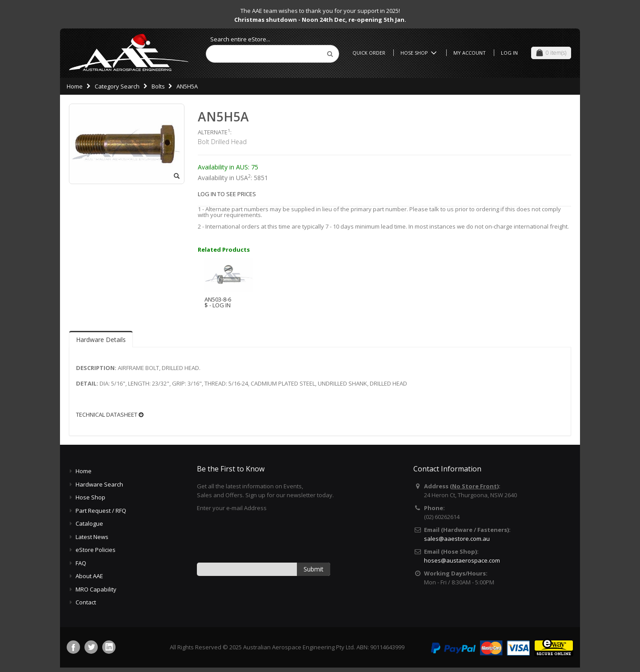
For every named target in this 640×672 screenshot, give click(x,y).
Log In (509, 53)
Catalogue (89, 523)
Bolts (158, 86)
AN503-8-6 (218, 299)
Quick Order (369, 53)
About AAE (89, 576)
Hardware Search (99, 484)
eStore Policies (96, 550)
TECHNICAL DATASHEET (110, 415)
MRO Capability (96, 589)
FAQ (81, 563)
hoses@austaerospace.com (462, 560)
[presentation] (264, 537)
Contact (86, 602)
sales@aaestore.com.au (457, 539)
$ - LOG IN (218, 305)
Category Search (117, 86)
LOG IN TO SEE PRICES (227, 194)
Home (75, 86)
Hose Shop (420, 53)
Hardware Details (101, 340)
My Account (470, 53)
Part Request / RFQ (101, 511)
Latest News (92, 537)
